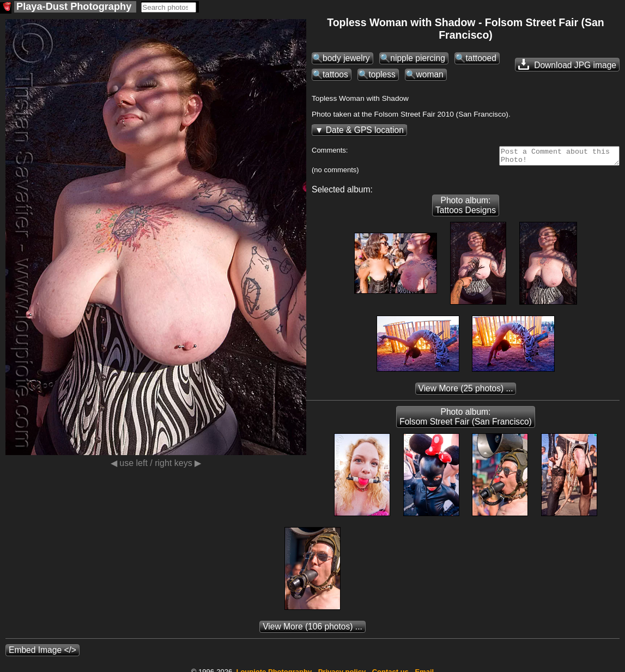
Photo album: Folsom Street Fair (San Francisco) (466, 420)
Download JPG (567, 64)
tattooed (481, 58)
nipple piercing (418, 58)
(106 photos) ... (312, 630)
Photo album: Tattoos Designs (466, 208)
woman (429, 74)
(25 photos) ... (466, 392)
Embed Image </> (43, 653)
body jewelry (346, 58)
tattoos (335, 74)
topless (382, 74)
